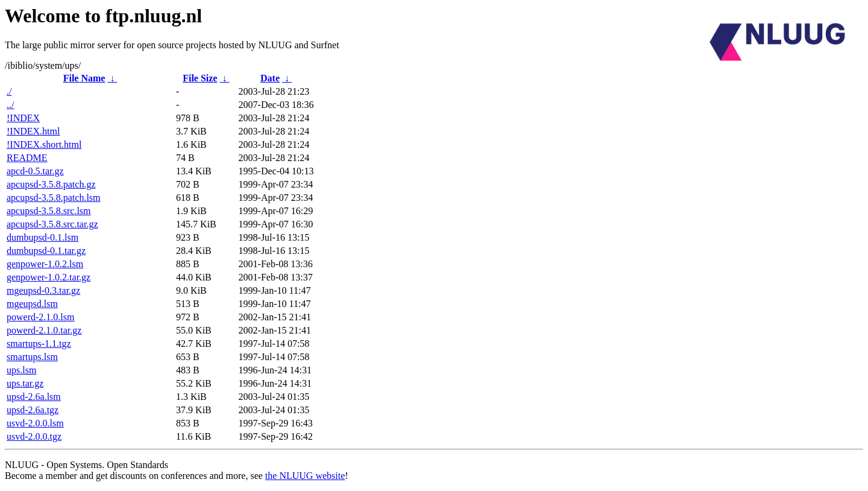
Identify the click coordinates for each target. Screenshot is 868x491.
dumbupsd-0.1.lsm (42, 237)
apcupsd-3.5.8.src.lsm (49, 211)
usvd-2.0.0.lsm (35, 423)
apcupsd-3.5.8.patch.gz (51, 184)
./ (9, 91)
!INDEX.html (33, 131)
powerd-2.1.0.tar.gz (44, 330)
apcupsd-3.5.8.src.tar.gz (52, 224)
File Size (200, 78)
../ (10, 105)
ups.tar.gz (25, 383)
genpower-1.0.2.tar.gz (49, 277)
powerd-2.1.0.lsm (40, 317)
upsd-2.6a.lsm (34, 397)
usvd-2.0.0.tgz (34, 436)
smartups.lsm (32, 357)
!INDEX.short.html (44, 144)
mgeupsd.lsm (32, 304)
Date (270, 78)
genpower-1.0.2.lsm (45, 264)
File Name (84, 78)
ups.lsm (21, 370)
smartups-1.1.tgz (39, 344)
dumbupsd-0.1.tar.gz (46, 251)
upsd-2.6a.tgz (33, 410)
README (27, 158)
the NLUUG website (305, 476)
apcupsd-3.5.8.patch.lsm (54, 198)
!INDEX (23, 118)
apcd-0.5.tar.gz (35, 171)
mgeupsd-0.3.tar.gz (43, 290)
